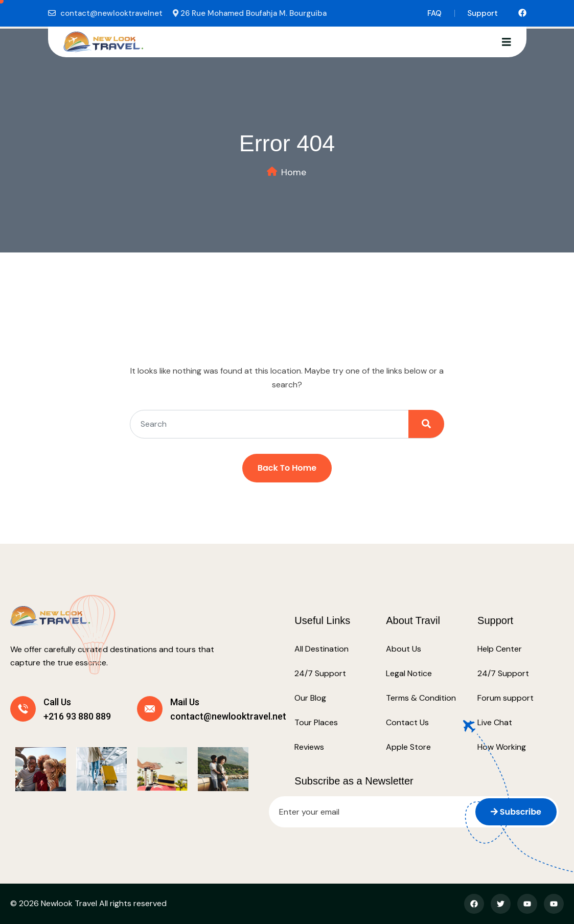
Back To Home (287, 468)
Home (294, 172)
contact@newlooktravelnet (111, 13)
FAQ (434, 13)
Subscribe (516, 812)
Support (483, 13)
